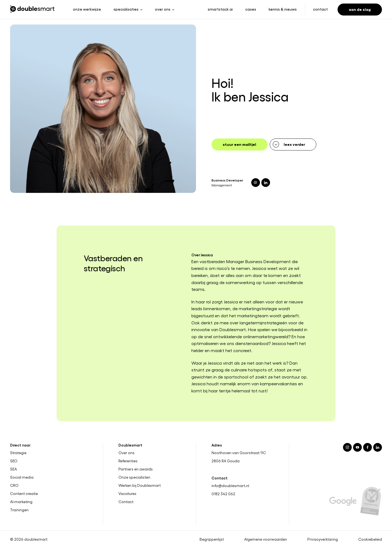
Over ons (126, 453)
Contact (320, 9)
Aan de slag (360, 9)
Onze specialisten (134, 477)
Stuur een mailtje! (240, 144)
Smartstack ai (220, 9)
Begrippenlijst (212, 539)
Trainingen (19, 510)
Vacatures (127, 494)
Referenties (128, 461)
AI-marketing (21, 502)
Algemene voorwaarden (266, 539)
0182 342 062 (223, 494)
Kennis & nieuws (283, 9)
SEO (14, 461)
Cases (251, 9)
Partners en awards (136, 469)
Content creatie (24, 494)
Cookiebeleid (370, 539)
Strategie (18, 453)
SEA (13, 469)
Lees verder (294, 144)
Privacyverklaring (323, 539)
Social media (22, 477)
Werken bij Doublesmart (140, 485)
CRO (14, 485)
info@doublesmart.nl (230, 486)
